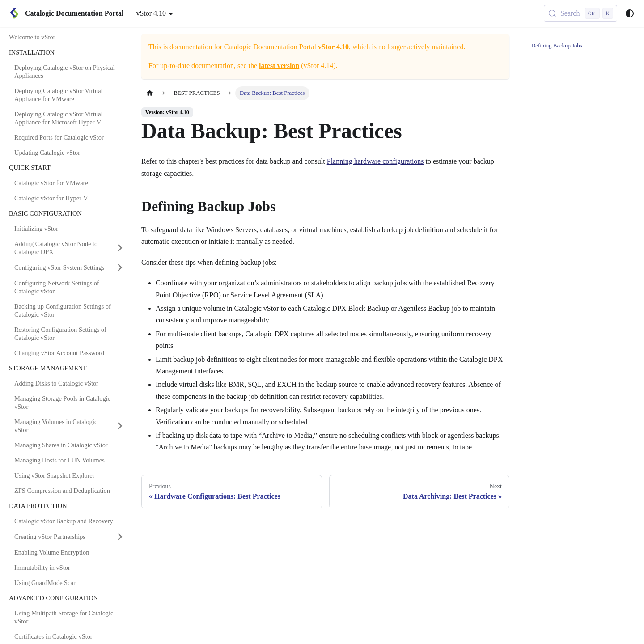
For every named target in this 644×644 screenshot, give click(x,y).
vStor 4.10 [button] (151, 13)
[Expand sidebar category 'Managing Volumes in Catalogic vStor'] (120, 426)
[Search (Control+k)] (580, 13)
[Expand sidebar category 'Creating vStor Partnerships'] (120, 537)
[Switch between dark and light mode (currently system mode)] (630, 13)
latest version (279, 66)
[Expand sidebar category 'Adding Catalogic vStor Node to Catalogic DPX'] (120, 248)
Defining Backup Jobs (557, 46)
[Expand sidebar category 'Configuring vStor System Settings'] (120, 267)
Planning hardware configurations (375, 161)
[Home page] (150, 93)
